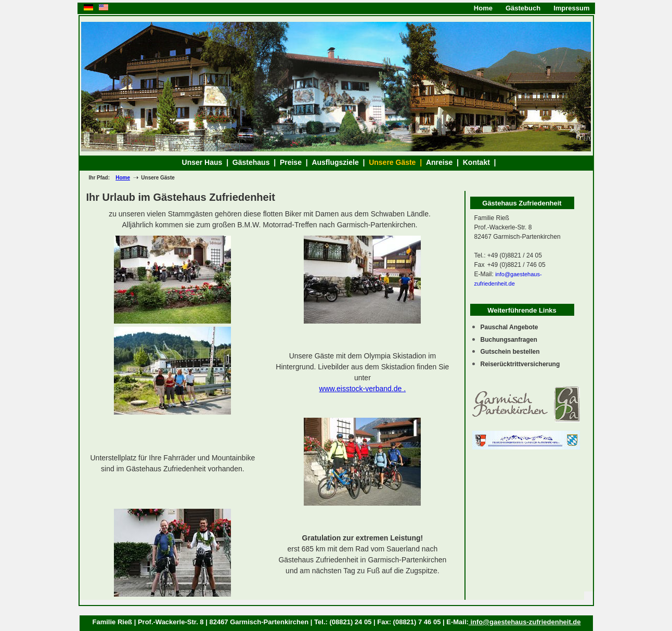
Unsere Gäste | (397, 162)
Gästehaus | (256, 162)
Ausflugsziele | (340, 162)
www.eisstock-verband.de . (363, 389)
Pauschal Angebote (509, 327)
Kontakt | (481, 162)
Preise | (296, 162)
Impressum (571, 8)
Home (483, 8)
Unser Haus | (207, 162)
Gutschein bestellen (510, 352)
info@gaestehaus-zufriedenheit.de (525, 622)
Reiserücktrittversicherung (520, 364)
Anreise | (444, 162)
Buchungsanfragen (509, 340)
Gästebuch (523, 8)
